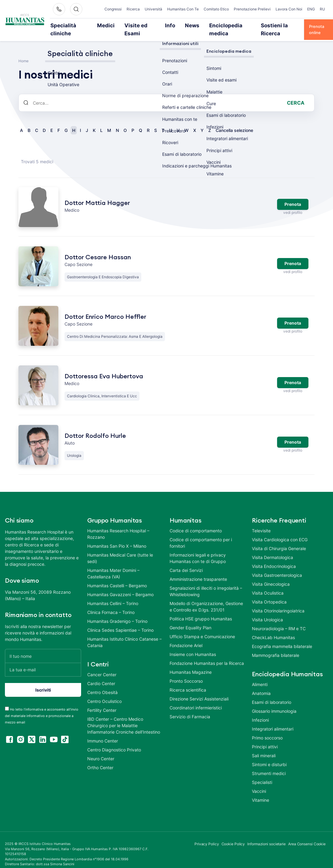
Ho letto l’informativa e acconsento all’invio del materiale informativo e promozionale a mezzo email (42, 708)
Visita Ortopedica (269, 594)
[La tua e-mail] (43, 661)
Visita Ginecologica (271, 576)
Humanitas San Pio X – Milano (117, 538)
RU (322, 7)
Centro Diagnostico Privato (114, 741)
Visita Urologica (267, 611)
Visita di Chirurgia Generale (279, 540)
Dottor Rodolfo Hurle (95, 428)
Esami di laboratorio (272, 694)
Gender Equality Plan (190, 619)
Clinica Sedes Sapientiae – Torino (120, 622)
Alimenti (260, 676)
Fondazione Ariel (186, 637)
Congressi (116, 7)
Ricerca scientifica (188, 682)
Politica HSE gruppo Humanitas (201, 610)
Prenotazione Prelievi (260, 9)
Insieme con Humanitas (193, 646)
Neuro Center (101, 750)
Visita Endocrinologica (274, 558)
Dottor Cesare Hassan (98, 249)
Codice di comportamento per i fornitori (201, 534)
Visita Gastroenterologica (277, 567)
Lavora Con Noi (292, 9)
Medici (109, 25)
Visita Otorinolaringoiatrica (278, 602)
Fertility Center (102, 702)
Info (167, 25)
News (186, 25)
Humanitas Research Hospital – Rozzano (118, 526)
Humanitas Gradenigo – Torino (117, 613)
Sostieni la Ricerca (267, 25)
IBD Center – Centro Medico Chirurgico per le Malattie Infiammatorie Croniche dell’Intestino (124, 717)
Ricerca (136, 7)
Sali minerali (264, 747)
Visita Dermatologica (272, 549)
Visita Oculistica (268, 585)
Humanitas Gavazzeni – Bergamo (120, 586)
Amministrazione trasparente (198, 571)
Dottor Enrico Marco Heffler (105, 309)
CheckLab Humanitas (273, 629)
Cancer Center (102, 666)
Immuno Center (103, 733)
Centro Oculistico (104, 693)
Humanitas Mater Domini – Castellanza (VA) (113, 565)
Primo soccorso (267, 729)
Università (156, 7)
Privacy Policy (207, 836)
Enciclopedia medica (221, 25)
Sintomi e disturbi (269, 756)
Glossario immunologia (274, 703)
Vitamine (261, 792)
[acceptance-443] (7, 700)
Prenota (293, 196)
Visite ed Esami (139, 25)
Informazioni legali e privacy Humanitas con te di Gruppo (198, 550)
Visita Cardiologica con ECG (280, 531)
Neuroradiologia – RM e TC (279, 620)
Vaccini (259, 783)
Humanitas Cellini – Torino (113, 595)
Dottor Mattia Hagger (97, 195)
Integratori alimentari (273, 721)
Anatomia (261, 685)
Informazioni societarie (266, 836)
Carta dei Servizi (186, 562)
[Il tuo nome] (43, 648)
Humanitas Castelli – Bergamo (117, 577)
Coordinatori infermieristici (196, 699)
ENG (311, 7)
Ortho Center (100, 759)
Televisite (261, 522)
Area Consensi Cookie (307, 836)
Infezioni (260, 712)
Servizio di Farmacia (190, 708)
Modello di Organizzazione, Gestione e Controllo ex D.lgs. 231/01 (206, 598)
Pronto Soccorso (186, 673)
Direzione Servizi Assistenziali (199, 691)
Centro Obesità (102, 684)
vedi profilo (293, 204)
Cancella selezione (234, 122)
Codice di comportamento (196, 522)
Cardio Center (101, 675)
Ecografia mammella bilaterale (282, 638)
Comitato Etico (223, 9)
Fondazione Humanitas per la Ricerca (207, 655)
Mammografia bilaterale (276, 647)
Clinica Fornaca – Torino (111, 604)
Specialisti (262, 774)
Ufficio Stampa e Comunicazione (202, 628)
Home (24, 53)
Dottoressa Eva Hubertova (104, 368)
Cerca (296, 95)
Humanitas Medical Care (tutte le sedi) (120, 550)
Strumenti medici (269, 765)
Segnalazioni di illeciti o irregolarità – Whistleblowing (206, 583)
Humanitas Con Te (188, 9)
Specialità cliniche (76, 25)
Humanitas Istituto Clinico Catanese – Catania (124, 634)
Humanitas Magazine (191, 664)
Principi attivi (265, 738)
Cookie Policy (233, 836)
